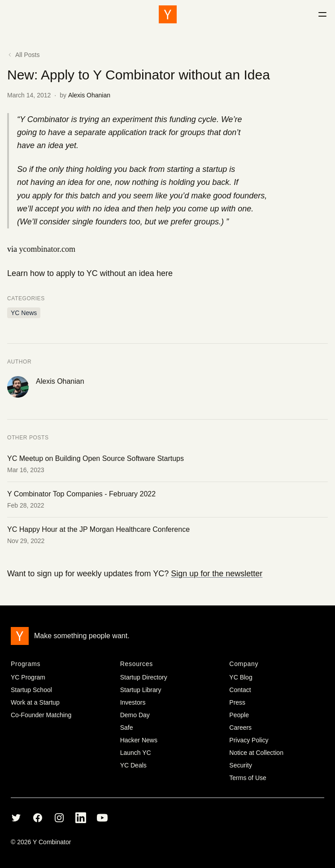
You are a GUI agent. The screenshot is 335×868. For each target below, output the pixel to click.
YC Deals (133, 765)
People (239, 715)
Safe (127, 728)
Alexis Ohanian (89, 95)
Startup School (31, 690)
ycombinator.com (47, 249)
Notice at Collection (256, 753)
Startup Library (141, 690)
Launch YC (136, 753)
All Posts (23, 55)
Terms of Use (248, 778)
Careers (240, 728)
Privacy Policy (249, 740)
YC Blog (241, 677)
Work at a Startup (35, 702)
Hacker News (139, 740)
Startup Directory (144, 677)
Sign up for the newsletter (217, 574)
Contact (240, 690)
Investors (133, 702)
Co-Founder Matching (41, 715)
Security (241, 765)
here (165, 273)
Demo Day (135, 715)
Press (237, 702)
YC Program (28, 677)
